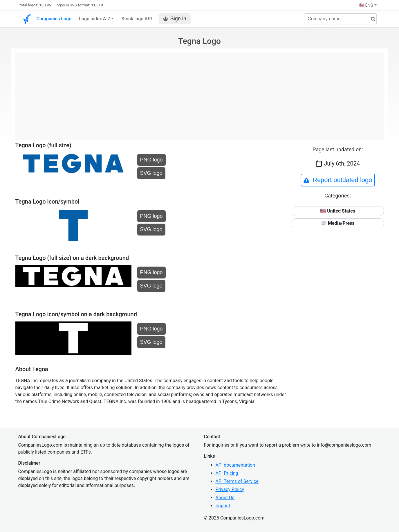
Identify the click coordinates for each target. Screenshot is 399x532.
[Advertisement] (200, 94)
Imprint (223, 506)
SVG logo (151, 173)
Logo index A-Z (95, 19)
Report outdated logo (338, 180)
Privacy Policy (230, 489)
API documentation (235, 465)
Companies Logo (54, 19)
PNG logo (151, 160)
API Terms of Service (237, 481)
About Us (225, 498)
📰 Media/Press (338, 223)
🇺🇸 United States (338, 211)
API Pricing (227, 473)
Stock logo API (137, 19)
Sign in (175, 19)
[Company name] (340, 19)
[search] (371, 19)
